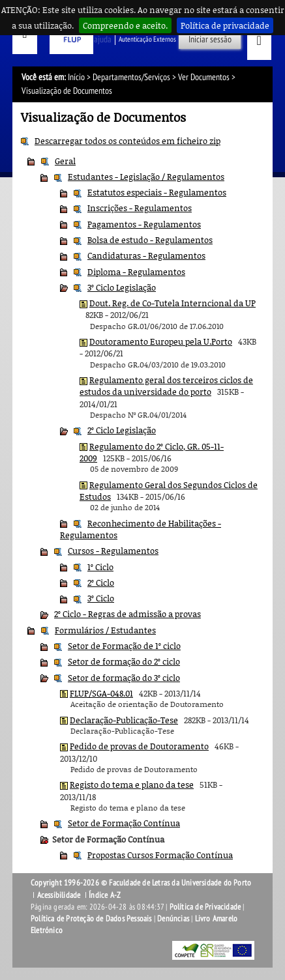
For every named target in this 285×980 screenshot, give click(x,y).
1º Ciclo (100, 567)
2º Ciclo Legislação (122, 430)
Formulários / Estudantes (105, 630)
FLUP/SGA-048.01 (101, 693)
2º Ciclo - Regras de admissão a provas (127, 614)
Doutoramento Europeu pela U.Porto (161, 341)
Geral (65, 161)
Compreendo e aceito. (125, 25)
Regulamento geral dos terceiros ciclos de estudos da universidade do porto (166, 386)
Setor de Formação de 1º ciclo (124, 646)
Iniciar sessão (210, 39)
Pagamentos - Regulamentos (144, 224)
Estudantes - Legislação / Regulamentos (146, 177)
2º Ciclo (101, 583)
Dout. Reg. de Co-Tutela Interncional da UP (172, 303)
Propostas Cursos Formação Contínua (160, 855)
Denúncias (173, 919)
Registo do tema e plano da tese (132, 785)
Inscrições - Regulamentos (140, 208)
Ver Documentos (204, 77)
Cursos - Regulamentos (113, 551)
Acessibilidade (59, 895)
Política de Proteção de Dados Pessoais (91, 919)
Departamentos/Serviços (131, 77)
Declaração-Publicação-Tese (124, 720)
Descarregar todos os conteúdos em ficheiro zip (127, 141)
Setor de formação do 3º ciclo (124, 678)
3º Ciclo (101, 598)
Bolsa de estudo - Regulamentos (150, 240)
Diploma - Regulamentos (136, 272)
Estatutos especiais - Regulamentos (157, 192)
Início (76, 77)
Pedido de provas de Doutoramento (139, 746)
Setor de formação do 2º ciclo (124, 661)
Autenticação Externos (147, 39)
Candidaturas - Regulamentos (146, 255)
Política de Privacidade (205, 907)
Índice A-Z (105, 895)
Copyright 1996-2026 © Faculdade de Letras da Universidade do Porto (141, 883)
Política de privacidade (225, 25)
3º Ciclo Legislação (122, 287)
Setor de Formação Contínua (124, 823)
